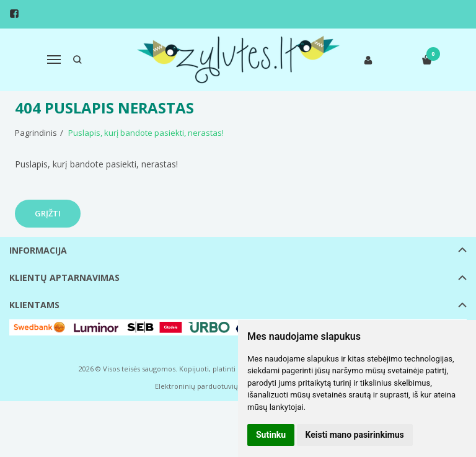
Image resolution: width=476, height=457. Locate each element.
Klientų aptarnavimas (64, 277)
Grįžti (48, 213)
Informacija (38, 250)
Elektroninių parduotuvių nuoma (209, 386)
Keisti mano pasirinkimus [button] (355, 435)
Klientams (34, 305)
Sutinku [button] (271, 435)
